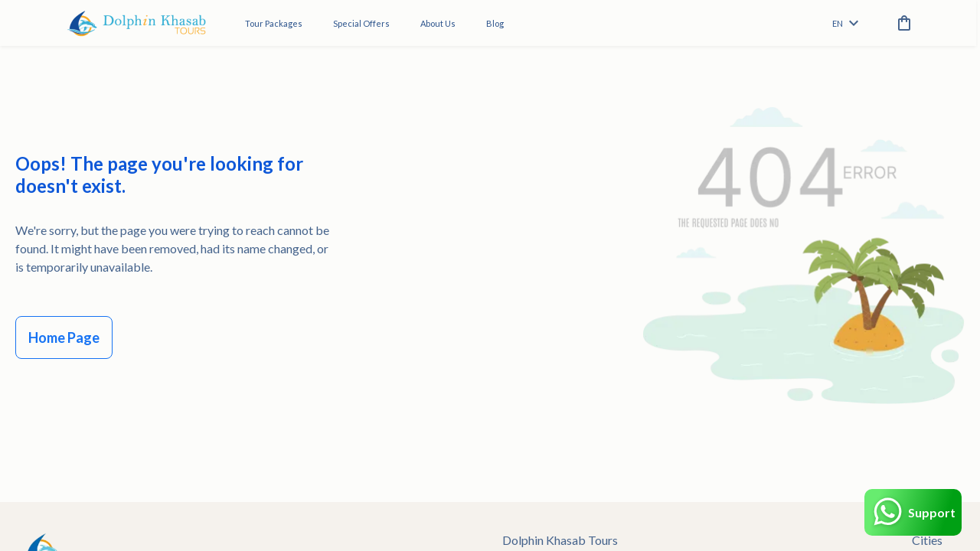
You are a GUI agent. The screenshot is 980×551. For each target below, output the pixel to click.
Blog (495, 23)
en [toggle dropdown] (845, 23)
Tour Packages (274, 23)
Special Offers (361, 23)
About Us (438, 23)
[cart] (901, 23)
